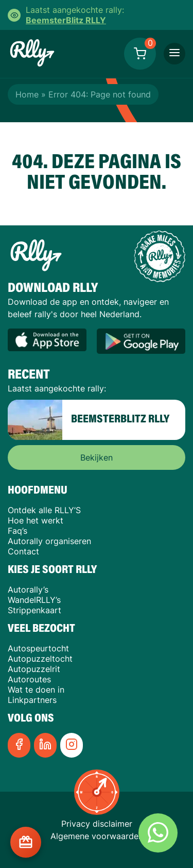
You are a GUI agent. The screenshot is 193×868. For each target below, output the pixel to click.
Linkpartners (32, 700)
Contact (23, 551)
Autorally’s (28, 589)
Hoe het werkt (36, 520)
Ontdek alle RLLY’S (44, 510)
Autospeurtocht (38, 648)
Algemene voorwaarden (97, 836)
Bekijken (97, 457)
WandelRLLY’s (34, 600)
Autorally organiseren (49, 541)
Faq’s (17, 531)
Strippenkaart (34, 610)
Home (27, 94)
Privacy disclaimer (97, 824)
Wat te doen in (36, 690)
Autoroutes (29, 679)
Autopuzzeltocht (40, 659)
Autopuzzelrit (34, 669)
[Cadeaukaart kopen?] (26, 842)
